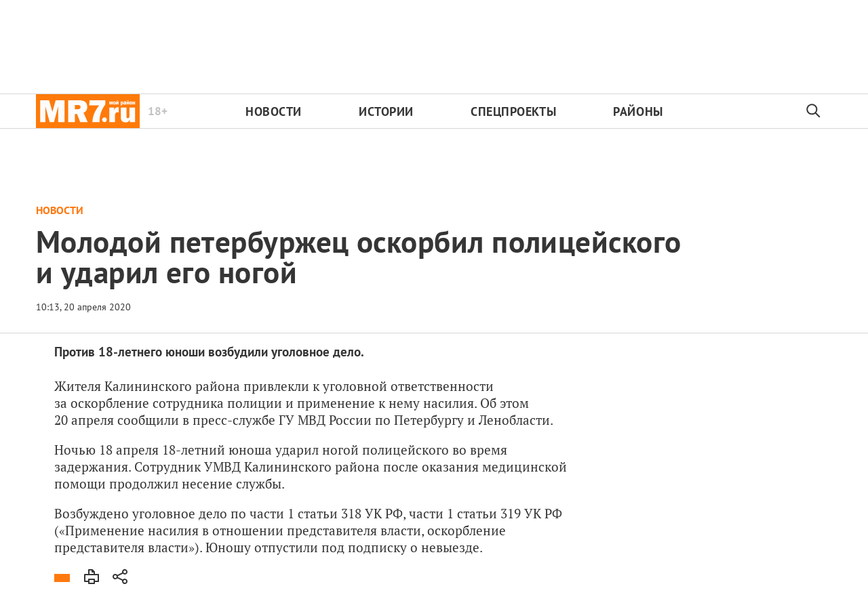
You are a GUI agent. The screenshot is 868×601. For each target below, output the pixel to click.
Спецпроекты (513, 111)
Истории (386, 111)
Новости (274, 111)
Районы (638, 111)
